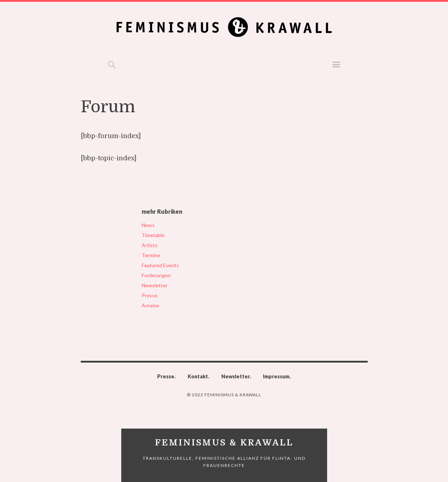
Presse (150, 295)
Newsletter (155, 285)
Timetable (153, 235)
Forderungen (156, 275)
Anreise (150, 305)
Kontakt (198, 376)
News (148, 225)
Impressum (276, 376)
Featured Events (160, 265)
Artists (150, 245)
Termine (151, 255)
